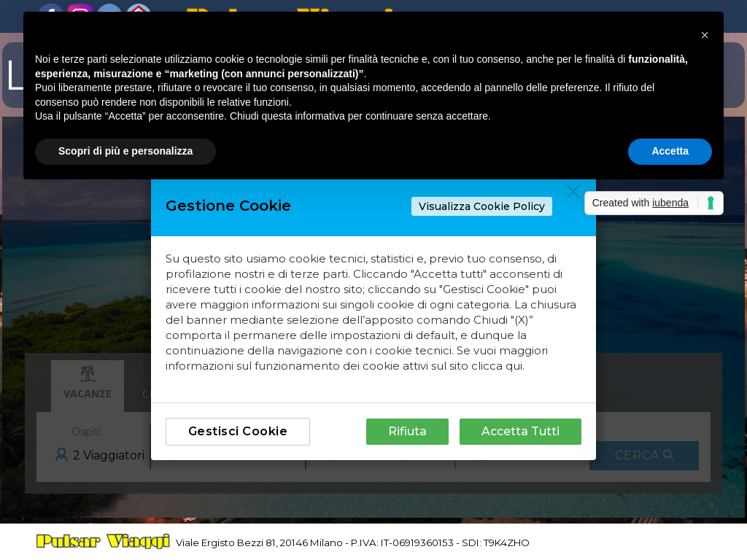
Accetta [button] (670, 151)
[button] (705, 35)
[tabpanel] (399, 541)
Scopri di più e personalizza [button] (125, 151)
